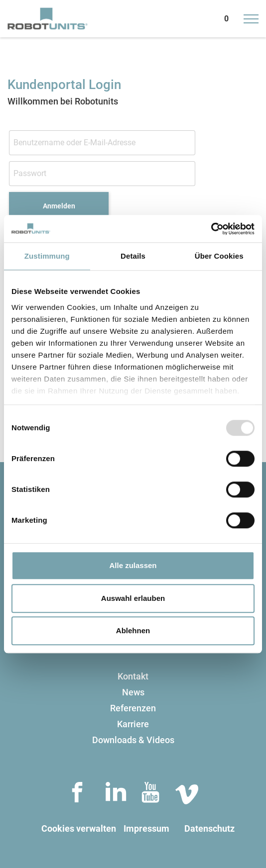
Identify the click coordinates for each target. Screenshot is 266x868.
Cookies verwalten (79, 828)
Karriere (133, 724)
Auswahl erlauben (133, 598)
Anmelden (59, 206)
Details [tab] (133, 256)
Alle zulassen (133, 565)
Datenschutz (209, 828)
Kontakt (133, 676)
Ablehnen (133, 630)
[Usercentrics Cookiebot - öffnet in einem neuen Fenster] (211, 229)
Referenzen (133, 708)
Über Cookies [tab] (219, 256)
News (133, 692)
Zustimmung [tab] (47, 256)
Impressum (146, 828)
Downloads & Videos (133, 740)
